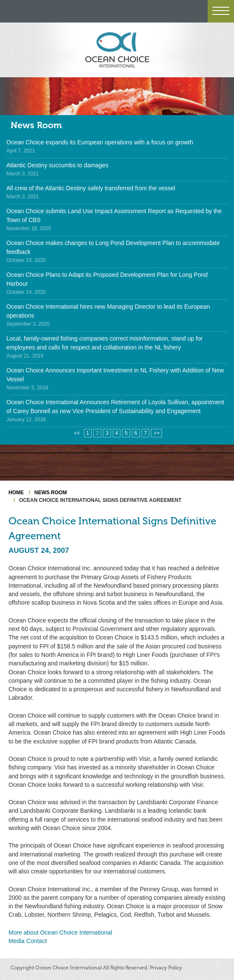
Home (16, 493)
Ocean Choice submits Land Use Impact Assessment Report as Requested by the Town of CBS (114, 215)
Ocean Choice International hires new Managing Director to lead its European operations (108, 311)
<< (77, 433)
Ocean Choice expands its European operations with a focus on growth (100, 142)
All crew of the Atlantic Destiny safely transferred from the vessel (91, 188)
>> (156, 433)
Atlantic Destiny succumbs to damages (57, 165)
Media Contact (28, 941)
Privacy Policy (166, 968)
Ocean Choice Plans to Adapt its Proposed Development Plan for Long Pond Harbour (107, 279)
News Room (36, 125)
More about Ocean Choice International (60, 932)
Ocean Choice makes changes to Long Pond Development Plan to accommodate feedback (113, 247)
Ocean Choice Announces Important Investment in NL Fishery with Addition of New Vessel (115, 375)
